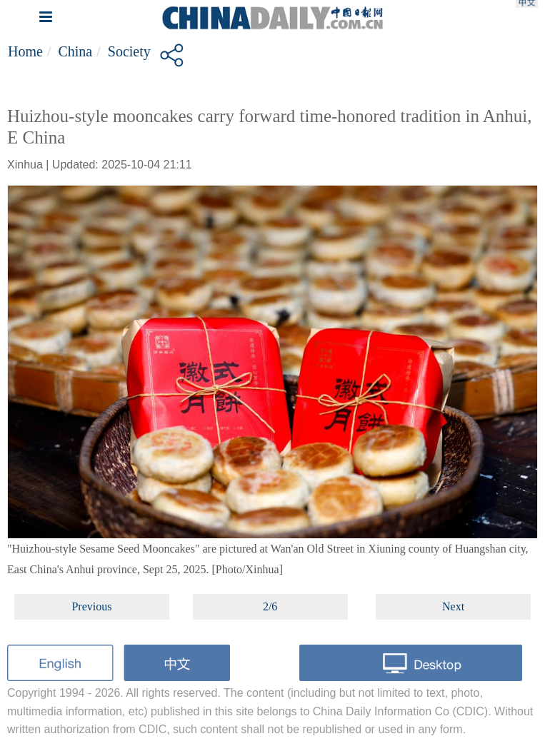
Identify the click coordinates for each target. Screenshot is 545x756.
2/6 (270, 606)
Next (453, 606)
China (75, 51)
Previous (91, 606)
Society (129, 51)
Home (25, 51)
